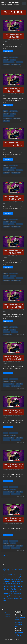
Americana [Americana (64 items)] (13, 569)
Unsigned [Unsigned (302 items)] (15, 598)
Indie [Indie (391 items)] (5, 579)
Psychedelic (7, 64)
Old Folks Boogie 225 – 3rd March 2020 (14, 520)
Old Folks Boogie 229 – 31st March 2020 (14, 306)
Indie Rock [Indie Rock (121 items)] (15, 579)
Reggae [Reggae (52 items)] (8, 596)
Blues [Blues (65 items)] (16, 569)
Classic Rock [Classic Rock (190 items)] (7, 571)
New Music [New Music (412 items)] (15, 583)
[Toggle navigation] (24, 3)
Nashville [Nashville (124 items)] (16, 581)
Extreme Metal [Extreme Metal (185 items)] (8, 575)
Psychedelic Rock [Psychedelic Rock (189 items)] (16, 594)
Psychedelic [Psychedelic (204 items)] (7, 594)
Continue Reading (8, 51)
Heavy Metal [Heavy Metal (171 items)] (20, 577)
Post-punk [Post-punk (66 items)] (19, 590)
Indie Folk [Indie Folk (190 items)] (10, 579)
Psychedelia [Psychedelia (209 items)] (14, 592)
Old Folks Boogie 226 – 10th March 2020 (14, 466)
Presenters (7, 616)
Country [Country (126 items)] (13, 571)
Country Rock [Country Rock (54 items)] (6, 573)
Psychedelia (20, 62)
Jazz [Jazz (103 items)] (19, 579)
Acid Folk (6, 60)
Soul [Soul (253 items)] (5, 598)
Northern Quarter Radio (10, 2)
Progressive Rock (8, 118)
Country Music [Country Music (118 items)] (19, 571)
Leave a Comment (21, 67)
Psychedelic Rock (16, 64)
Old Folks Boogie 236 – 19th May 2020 (14, 144)
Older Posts (5, 555)
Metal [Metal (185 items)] (5, 581)
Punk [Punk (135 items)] (5, 596)
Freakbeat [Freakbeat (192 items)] (10, 577)
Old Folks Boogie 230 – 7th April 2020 (14, 252)
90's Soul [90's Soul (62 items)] (16, 567)
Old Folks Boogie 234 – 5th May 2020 (14, 198)
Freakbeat (13, 60)
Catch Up (5, 57)
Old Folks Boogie (14, 57)
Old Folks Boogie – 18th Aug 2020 (14, 36)
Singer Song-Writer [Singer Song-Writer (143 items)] (18, 596)
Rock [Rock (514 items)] (11, 596)
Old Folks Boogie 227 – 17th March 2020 (14, 412)
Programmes (8, 614)
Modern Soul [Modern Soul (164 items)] (10, 581)
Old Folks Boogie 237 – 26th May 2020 (14, 90)
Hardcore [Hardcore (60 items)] (14, 577)
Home (5, 612)
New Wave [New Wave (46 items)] (11, 586)
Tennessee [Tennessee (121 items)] (9, 598)
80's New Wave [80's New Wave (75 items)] (7, 567)
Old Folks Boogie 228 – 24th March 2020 (14, 358)
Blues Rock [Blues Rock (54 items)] (20, 569)
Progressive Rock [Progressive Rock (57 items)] (7, 592)
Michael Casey (20, 40)
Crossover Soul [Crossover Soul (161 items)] (13, 573)
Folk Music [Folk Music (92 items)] (17, 575)
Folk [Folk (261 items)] (13, 575)
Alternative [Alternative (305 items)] (7, 569)
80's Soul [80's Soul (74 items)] (12, 567)
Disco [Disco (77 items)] (18, 573)
